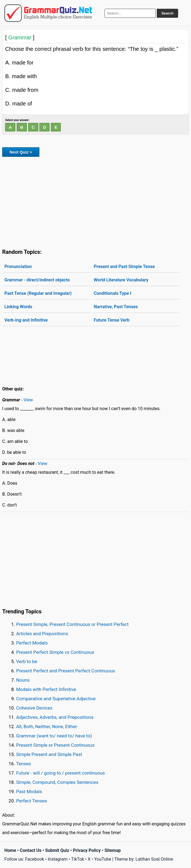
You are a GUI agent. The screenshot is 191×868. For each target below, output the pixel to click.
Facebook (35, 859)
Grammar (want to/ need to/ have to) (54, 736)
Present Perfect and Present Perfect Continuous (66, 671)
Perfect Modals (32, 643)
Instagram (57, 859)
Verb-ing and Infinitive (26, 320)
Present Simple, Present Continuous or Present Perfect (72, 624)
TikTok (78, 859)
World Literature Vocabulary (121, 280)
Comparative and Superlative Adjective (56, 699)
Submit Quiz (57, 850)
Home (10, 850)
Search (167, 13)
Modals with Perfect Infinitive (46, 689)
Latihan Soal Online (154, 859)
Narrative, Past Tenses (116, 307)
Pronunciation (18, 267)
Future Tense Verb (112, 320)
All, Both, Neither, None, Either (47, 726)
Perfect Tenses (32, 801)
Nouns (23, 680)
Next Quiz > (21, 152)
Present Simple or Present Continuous (55, 745)
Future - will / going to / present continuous (60, 773)
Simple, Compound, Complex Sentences (57, 782)
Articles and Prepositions (42, 634)
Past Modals (29, 792)
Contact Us (31, 850)
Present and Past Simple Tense (124, 267)
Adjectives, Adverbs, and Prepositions (55, 717)
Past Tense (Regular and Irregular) (38, 293)
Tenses (24, 764)
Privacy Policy (87, 850)
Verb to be (27, 661)
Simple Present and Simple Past (49, 754)
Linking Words (18, 307)
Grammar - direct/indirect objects (37, 280)
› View (27, 400)
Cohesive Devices (34, 708)
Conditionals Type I (113, 293)
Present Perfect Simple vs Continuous (55, 652)
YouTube (103, 859)
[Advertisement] (95, 202)
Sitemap (113, 850)
